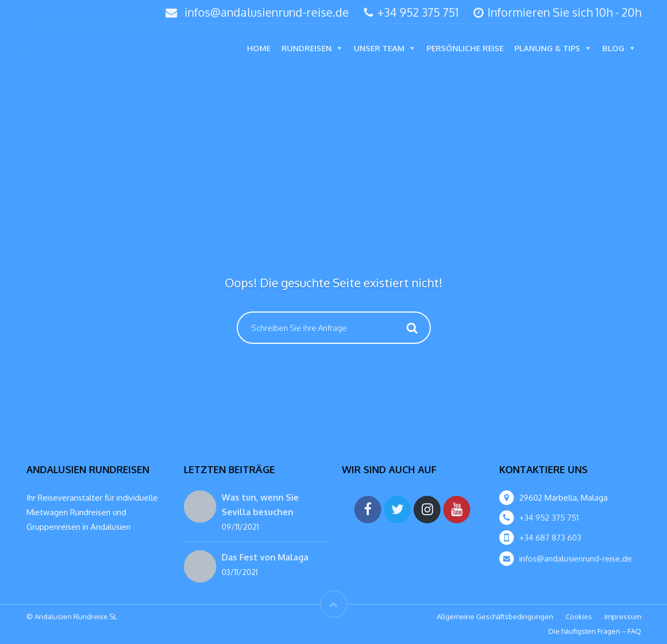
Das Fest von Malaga (265, 557)
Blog (613, 48)
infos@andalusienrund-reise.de (267, 12)
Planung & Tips (547, 48)
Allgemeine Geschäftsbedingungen (495, 617)
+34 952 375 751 (411, 12)
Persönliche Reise (465, 48)
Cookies (579, 617)
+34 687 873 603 (550, 538)
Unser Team (379, 48)
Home (259, 48)
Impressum (623, 617)
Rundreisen (307, 48)
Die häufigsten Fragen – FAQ (595, 631)
